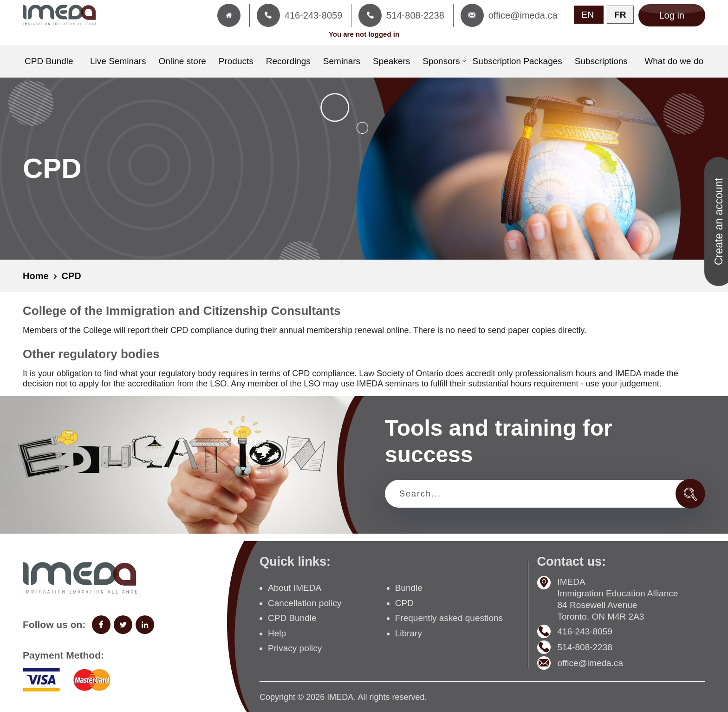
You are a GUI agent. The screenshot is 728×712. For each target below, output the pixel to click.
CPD (71, 276)
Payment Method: (63, 655)
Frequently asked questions (449, 618)
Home (36, 276)
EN (589, 15)
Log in (672, 15)
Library (409, 633)
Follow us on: (54, 624)
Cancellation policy (305, 603)
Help (277, 633)
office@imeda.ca (590, 663)
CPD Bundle (292, 618)
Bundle (409, 588)
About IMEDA (295, 588)
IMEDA (340, 697)
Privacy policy (295, 648)
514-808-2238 (585, 647)
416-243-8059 (585, 631)
